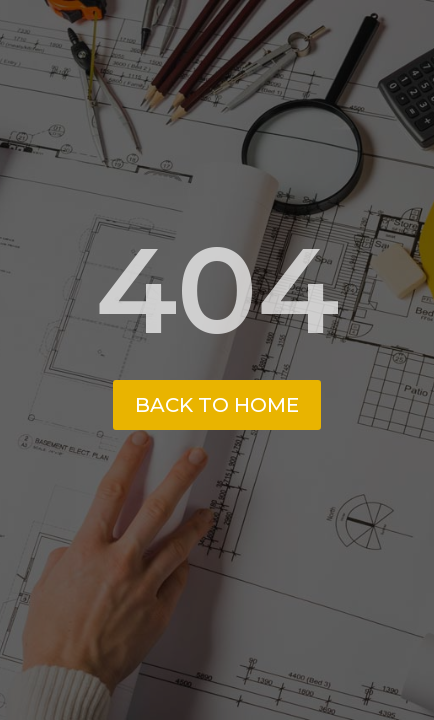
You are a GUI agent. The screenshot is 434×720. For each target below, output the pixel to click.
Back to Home (217, 405)
